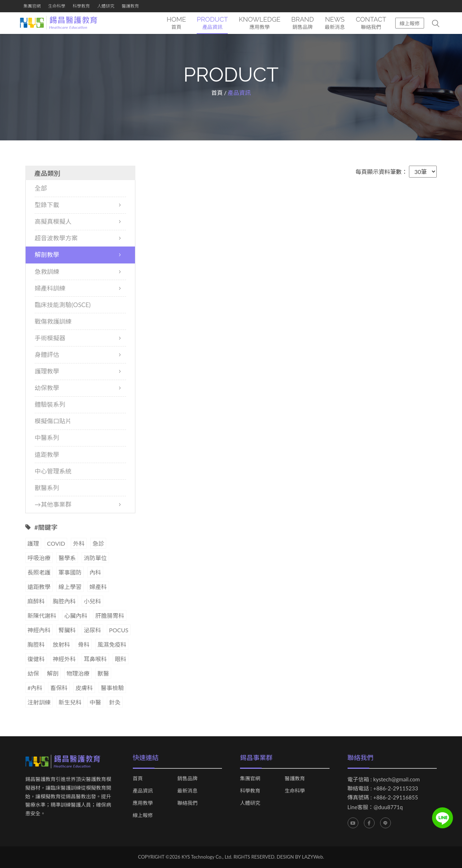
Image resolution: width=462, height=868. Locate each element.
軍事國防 (70, 573)
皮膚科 (84, 688)
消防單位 (95, 558)
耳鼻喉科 (95, 659)
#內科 (35, 688)
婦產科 (98, 587)
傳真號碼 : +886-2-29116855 (383, 798)
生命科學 (57, 6)
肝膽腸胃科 (110, 616)
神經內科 (39, 630)
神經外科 (64, 659)
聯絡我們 (187, 803)
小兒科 (92, 601)
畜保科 (59, 688)
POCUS (119, 630)
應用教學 (143, 803)
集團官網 (32, 6)
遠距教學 (39, 587)
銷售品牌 (187, 779)
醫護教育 (130, 6)
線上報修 (410, 23)
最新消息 (187, 791)
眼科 (121, 659)
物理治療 (78, 674)
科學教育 (81, 6)
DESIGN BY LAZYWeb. (300, 857)
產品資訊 (143, 791)
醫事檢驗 (112, 688)
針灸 (115, 703)
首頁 (217, 93)
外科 (79, 544)
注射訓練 (39, 703)
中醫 (95, 703)
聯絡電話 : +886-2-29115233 (383, 789)
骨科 (84, 645)
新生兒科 (70, 703)
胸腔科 (36, 645)
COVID (56, 544)
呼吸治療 (39, 558)
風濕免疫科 (112, 645)
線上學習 (70, 587)
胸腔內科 (64, 601)
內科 (95, 573)
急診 (98, 544)
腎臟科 (67, 630)
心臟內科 (76, 616)
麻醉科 (36, 601)
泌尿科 (92, 630)
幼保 (33, 674)
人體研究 (106, 6)
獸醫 (103, 674)
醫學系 (67, 558)
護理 (33, 544)
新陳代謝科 (42, 616)
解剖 (53, 674)
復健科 (36, 659)
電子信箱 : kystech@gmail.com (384, 780)
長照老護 (39, 573)
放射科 (61, 645)
